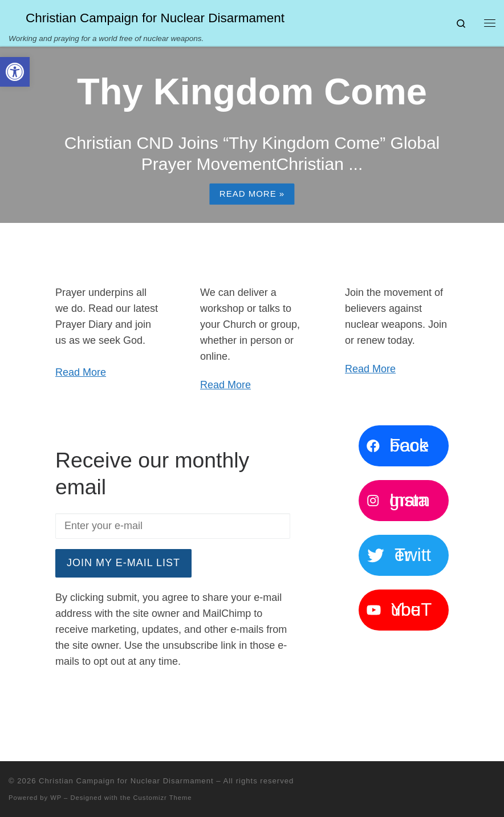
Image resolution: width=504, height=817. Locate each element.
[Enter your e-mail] (173, 526)
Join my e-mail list (123, 563)
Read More (81, 372)
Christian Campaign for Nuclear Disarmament (126, 781)
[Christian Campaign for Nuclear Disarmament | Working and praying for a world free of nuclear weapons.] (15, 17)
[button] (15, 72)
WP (56, 798)
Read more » (252, 194)
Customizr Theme (163, 798)
